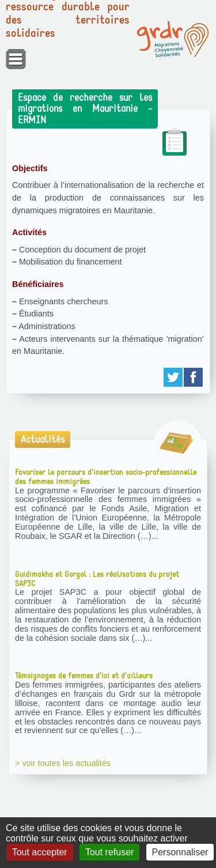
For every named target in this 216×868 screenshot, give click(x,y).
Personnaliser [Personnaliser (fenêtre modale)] (180, 852)
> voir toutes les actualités (63, 763)
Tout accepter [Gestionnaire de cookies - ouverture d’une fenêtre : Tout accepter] (40, 852)
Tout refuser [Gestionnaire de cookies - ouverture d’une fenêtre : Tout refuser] (109, 852)
